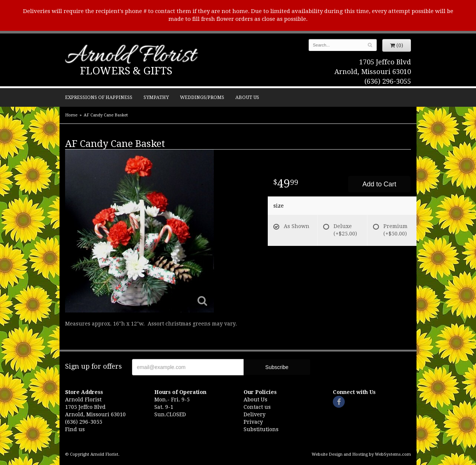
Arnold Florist (131, 56)
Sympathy (156, 97)
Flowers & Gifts (126, 71)
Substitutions (261, 429)
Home (71, 115)
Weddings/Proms (202, 97)
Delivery (255, 414)
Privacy (253, 422)
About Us (247, 97)
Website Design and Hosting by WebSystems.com (361, 454)
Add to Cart (379, 184)
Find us (75, 429)
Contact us (257, 407)
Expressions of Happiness (99, 97)
